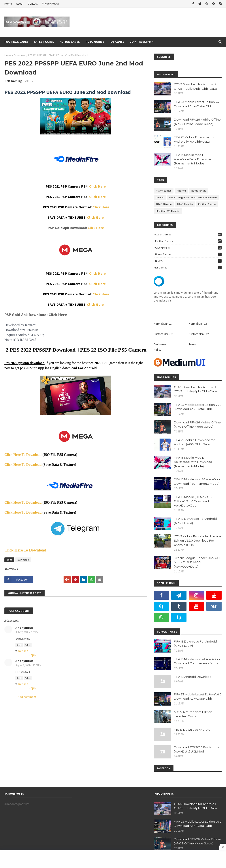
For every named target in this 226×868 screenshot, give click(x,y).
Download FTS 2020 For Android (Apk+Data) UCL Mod (197, 749)
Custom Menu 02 (199, 334)
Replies (23, 651)
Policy (157, 350)
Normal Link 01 (163, 324)
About (20, 4)
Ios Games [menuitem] (117, 42)
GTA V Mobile (188, 248)
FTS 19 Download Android (192, 730)
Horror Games (188, 254)
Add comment (27, 697)
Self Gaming (13, 81)
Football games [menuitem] (16, 42)
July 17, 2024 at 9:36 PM (27, 632)
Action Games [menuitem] (70, 42)
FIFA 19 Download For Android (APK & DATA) (195, 521)
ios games (188, 267)
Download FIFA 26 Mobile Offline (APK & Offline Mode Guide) (197, 122)
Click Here (98, 186)
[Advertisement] (113, 859)
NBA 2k (188, 261)
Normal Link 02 (198, 324)
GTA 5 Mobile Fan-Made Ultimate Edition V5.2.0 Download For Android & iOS (197, 541)
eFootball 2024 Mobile (168, 211)
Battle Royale (199, 191)
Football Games (207, 204)
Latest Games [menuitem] (44, 42)
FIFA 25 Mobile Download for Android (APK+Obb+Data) (194, 139)
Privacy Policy (50, 4)
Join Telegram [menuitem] (141, 42)
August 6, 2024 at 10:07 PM (28, 665)
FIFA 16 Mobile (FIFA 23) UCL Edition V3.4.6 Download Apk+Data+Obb (194, 501)
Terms (192, 344)
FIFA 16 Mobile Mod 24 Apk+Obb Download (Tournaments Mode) (197, 481)
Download (20, 55)
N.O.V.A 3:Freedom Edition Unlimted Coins (193, 714)
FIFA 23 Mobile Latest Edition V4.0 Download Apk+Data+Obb (198, 104)
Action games (164, 191)
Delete (28, 645)
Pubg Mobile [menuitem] (95, 42)
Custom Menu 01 (164, 334)
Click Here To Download (23, 455)
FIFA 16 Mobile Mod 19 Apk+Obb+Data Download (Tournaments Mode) (193, 159)
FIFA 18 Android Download (193, 677)
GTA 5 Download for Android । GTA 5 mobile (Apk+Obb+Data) (196, 86)
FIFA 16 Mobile (164, 204)
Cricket (160, 197)
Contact (33, 4)
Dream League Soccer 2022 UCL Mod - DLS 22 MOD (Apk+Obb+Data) (197, 562)
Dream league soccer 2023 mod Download (193, 197)
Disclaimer (160, 344)
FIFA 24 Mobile (185, 204)
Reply (19, 645)
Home (8, 4)
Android (181, 191)
